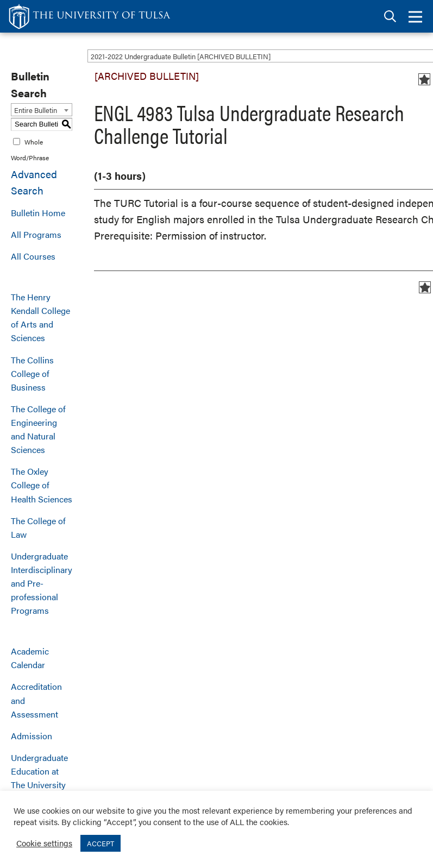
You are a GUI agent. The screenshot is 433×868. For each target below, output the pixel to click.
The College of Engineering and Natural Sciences (38, 429)
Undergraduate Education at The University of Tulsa (39, 778)
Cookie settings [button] (44, 843)
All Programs (36, 234)
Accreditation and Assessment (36, 700)
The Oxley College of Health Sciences (42, 485)
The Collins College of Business (32, 373)
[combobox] (42, 110)
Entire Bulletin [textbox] (36, 110)
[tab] (390, 17)
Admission (32, 736)
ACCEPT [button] (101, 843)
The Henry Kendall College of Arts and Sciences (40, 317)
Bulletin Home (38, 213)
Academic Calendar (30, 658)
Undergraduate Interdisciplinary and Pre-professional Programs (42, 583)
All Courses (33, 256)
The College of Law (38, 527)
